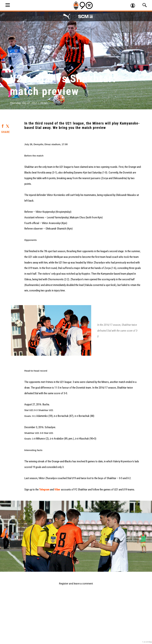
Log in (134, 6)
